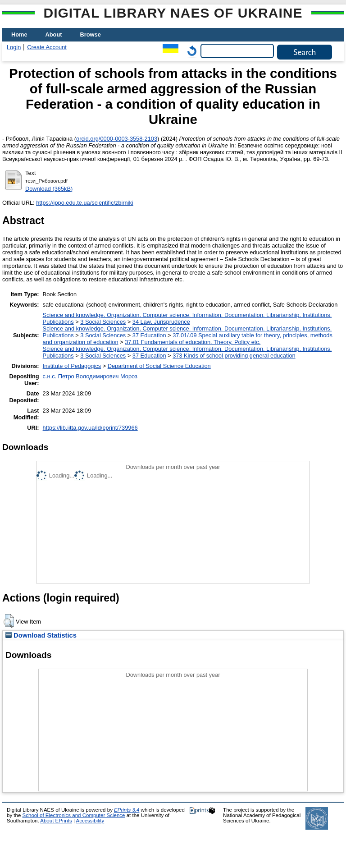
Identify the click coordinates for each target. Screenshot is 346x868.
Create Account (47, 47)
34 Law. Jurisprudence (161, 322)
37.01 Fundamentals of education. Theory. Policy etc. (193, 342)
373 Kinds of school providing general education (234, 356)
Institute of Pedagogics (72, 366)
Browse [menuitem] (91, 34)
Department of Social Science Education (159, 366)
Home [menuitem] (19, 34)
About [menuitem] (54, 34)
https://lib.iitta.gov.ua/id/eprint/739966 (90, 428)
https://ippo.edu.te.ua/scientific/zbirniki (85, 203)
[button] (9, 621)
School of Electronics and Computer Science (74, 815)
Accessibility (90, 821)
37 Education (149, 335)
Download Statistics (41, 635)
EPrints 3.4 (127, 810)
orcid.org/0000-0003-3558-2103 (117, 139)
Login (14, 47)
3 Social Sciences (103, 322)
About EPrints (56, 821)
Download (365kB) (49, 189)
